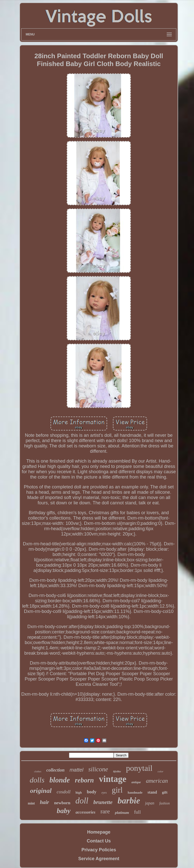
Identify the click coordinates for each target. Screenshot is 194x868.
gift (165, 792)
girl (117, 790)
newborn (62, 803)
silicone (98, 769)
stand (152, 792)
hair (44, 802)
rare (105, 811)
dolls (37, 780)
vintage (113, 779)
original (41, 791)
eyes (104, 793)
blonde (60, 780)
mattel (76, 770)
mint (31, 803)
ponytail (139, 768)
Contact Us (99, 841)
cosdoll (64, 792)
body (92, 792)
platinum (122, 813)
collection (55, 770)
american (157, 781)
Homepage (99, 832)
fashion (165, 803)
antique (136, 782)
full (137, 812)
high (79, 792)
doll (82, 801)
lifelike (117, 771)
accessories (85, 812)
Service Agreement (99, 859)
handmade (135, 792)
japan (150, 803)
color (161, 771)
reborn (84, 780)
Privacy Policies (99, 850)
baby (64, 811)
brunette (103, 802)
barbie (129, 801)
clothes (38, 771)
